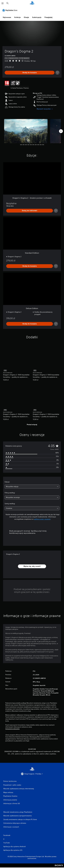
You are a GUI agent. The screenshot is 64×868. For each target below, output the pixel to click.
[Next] (61, 131)
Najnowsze (7, 17)
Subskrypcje (37, 17)
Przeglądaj (48, 17)
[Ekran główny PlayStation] (32, 3)
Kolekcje (17, 17)
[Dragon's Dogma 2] (26, 131)
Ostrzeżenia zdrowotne (12, 729)
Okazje (26, 17)
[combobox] (32, 487)
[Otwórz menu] (3, 3)
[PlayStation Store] (10, 10)
